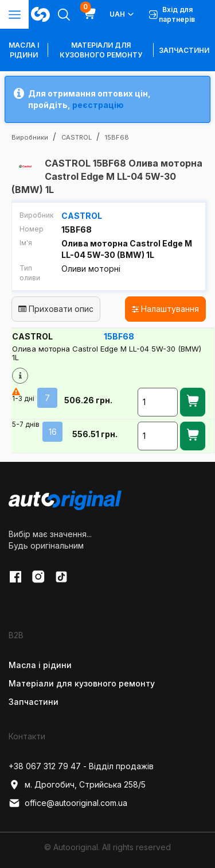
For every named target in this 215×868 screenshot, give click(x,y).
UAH (122, 14)
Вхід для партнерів (172, 14)
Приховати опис (56, 309)
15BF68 (119, 336)
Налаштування (165, 309)
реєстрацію (98, 105)
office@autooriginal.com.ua (68, 803)
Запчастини (184, 50)
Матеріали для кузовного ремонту (101, 50)
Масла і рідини (40, 665)
